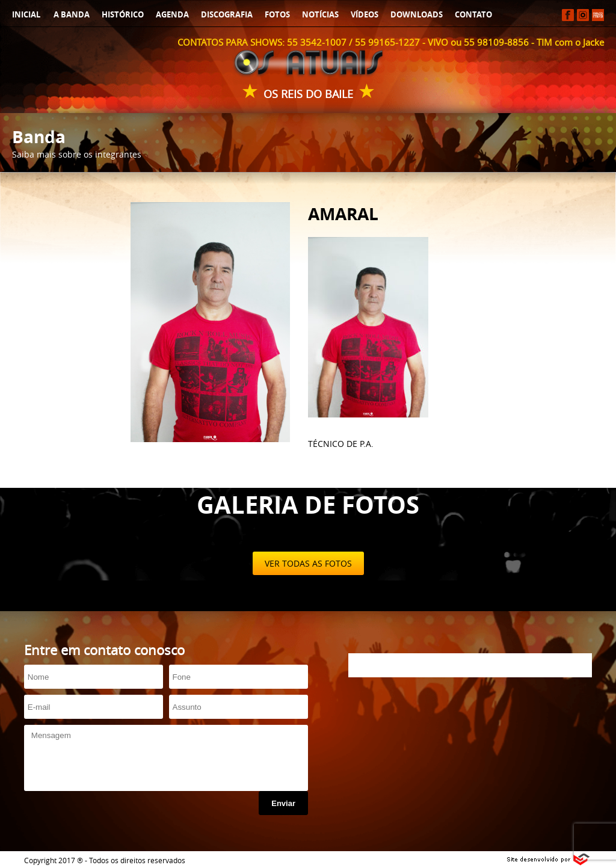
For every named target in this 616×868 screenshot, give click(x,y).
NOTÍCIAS (320, 14)
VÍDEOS (365, 14)
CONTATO (473, 14)
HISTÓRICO (123, 14)
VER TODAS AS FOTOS (308, 563)
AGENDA (172, 14)
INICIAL (26, 14)
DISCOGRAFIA (227, 14)
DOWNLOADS (417, 14)
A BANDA (72, 14)
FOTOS (277, 14)
